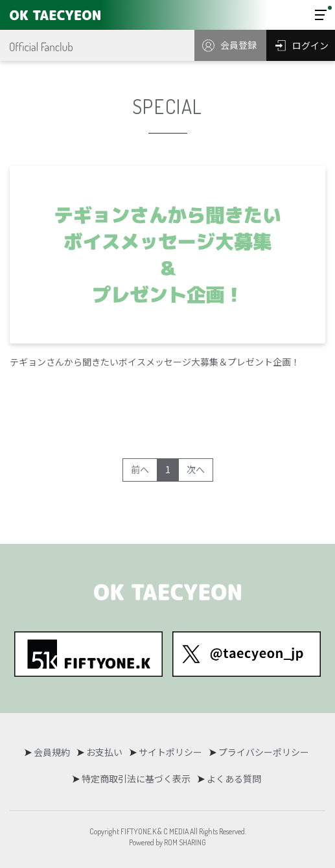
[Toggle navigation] (321, 15)
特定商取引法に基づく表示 (136, 779)
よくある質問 (234, 779)
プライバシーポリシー (264, 752)
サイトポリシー (170, 752)
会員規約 (52, 752)
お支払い (104, 752)
